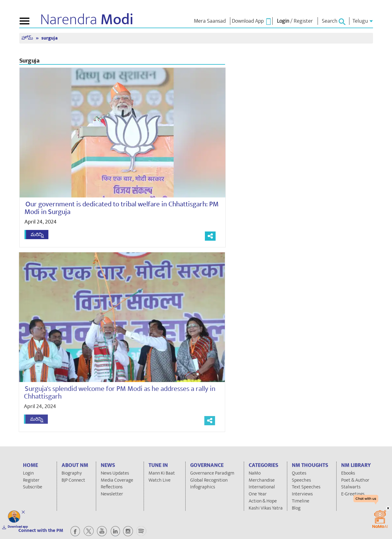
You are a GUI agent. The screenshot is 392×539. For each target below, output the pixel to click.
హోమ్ (28, 38)
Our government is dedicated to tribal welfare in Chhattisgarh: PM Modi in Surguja (122, 208)
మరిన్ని (37, 235)
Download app (18, 527)
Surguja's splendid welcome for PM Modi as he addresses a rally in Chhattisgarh (117, 393)
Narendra (87, 20)
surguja (49, 38)
